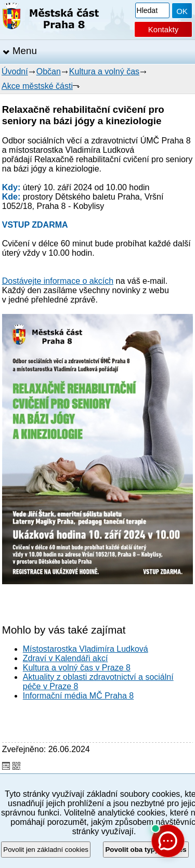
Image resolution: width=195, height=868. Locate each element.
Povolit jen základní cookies (46, 850)
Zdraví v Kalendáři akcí (66, 658)
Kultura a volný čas (104, 71)
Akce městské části (37, 86)
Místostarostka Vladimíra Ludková (86, 649)
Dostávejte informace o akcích (58, 281)
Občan (49, 71)
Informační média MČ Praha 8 (78, 696)
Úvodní (15, 71)
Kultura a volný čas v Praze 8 (77, 668)
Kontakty (163, 29)
